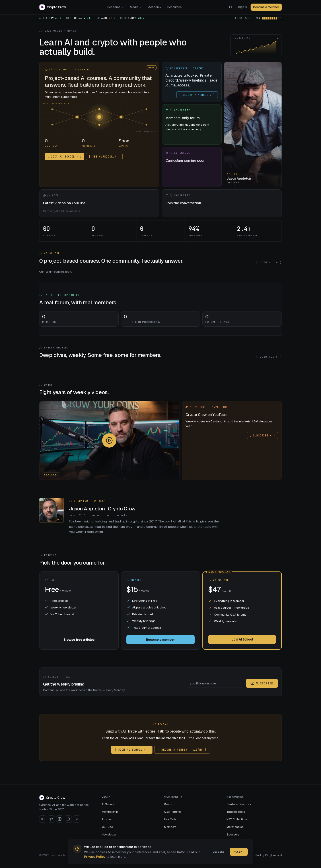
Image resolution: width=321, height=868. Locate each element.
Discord (169, 804)
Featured (51, 475)
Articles (107, 819)
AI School (108, 804)
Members (170, 827)
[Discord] (68, 819)
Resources (176, 7)
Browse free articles (79, 640)
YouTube (107, 827)
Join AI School (242, 639)
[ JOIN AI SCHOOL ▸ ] (132, 750)
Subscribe (262, 683)
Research (116, 7)
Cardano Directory (239, 804)
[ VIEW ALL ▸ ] (269, 262)
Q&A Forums (172, 812)
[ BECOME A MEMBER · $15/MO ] (182, 750)
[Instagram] (60, 819)
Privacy (234, 855)
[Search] (231, 7)
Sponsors (233, 834)
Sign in (243, 7)
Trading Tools (236, 812)
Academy (155, 7)
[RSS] (77, 819)
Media (136, 7)
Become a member (266, 7)
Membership (110, 812)
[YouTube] (43, 819)
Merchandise (235, 827)
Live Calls (170, 819)
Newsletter (109, 834)
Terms (247, 855)
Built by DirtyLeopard (269, 855)
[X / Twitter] (51, 819)
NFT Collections (237, 819)
